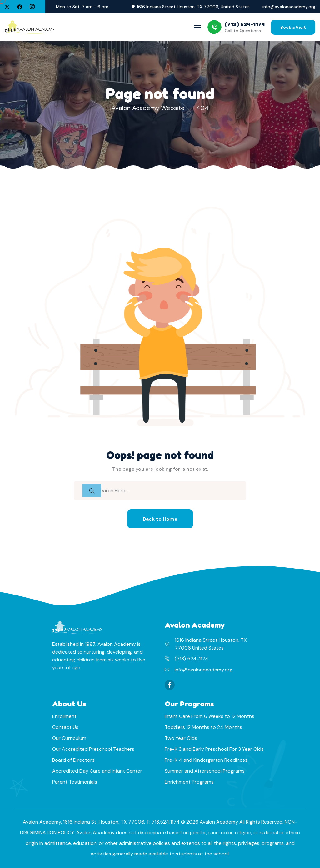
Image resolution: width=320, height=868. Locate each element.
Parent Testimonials (75, 782)
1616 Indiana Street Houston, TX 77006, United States (193, 7)
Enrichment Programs (189, 782)
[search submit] (92, 490)
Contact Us (65, 727)
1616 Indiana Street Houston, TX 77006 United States (211, 644)
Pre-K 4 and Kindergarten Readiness (206, 760)
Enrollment (64, 716)
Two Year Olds (181, 738)
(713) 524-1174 (192, 659)
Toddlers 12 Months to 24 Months (203, 727)
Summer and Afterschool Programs (205, 771)
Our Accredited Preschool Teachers (93, 749)
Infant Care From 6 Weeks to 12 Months (210, 716)
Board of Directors (73, 760)
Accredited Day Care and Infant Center (97, 771)
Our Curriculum (69, 738)
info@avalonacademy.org (289, 7)
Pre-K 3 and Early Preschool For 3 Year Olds (214, 749)
